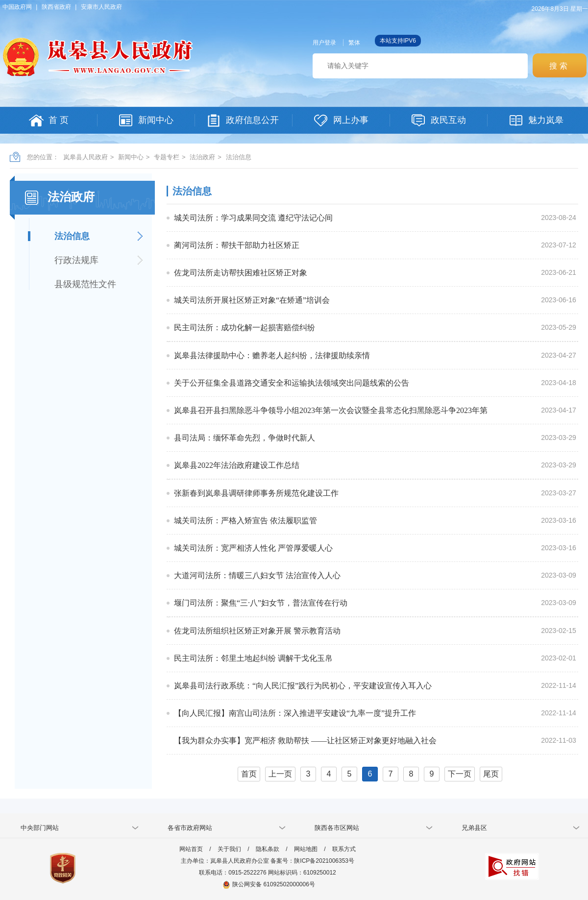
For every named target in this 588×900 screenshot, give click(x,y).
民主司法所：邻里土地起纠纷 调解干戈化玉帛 (253, 658)
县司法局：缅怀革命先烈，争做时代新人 (245, 438)
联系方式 (344, 849)
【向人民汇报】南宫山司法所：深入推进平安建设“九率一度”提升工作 (295, 713)
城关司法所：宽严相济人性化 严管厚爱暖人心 (253, 548)
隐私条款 (268, 849)
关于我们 (229, 849)
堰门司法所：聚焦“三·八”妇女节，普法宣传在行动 (261, 603)
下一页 (460, 774)
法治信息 (239, 157)
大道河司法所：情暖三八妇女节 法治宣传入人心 (257, 575)
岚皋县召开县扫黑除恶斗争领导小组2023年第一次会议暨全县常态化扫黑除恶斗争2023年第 (331, 410)
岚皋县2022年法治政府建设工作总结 (237, 465)
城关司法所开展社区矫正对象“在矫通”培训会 (252, 300)
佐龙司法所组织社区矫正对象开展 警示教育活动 (257, 631)
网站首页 (191, 849)
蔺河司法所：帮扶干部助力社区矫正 (237, 245)
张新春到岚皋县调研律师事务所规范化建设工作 (256, 493)
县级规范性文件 (85, 284)
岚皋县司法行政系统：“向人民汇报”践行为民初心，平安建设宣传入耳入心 (303, 686)
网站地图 (306, 849)
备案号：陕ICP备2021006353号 (312, 861)
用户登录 (324, 43)
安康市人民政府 (101, 7)
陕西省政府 (56, 7)
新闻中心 (131, 157)
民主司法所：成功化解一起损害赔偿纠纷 (245, 328)
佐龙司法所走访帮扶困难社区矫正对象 (241, 273)
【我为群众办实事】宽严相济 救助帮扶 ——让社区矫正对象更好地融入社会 (305, 741)
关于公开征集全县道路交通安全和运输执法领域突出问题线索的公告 (292, 383)
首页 (249, 774)
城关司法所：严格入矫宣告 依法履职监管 (245, 521)
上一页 (280, 774)
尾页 (491, 774)
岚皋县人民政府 (86, 157)
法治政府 (202, 157)
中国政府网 (17, 7)
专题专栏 (167, 157)
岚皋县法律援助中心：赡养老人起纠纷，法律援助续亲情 (272, 355)
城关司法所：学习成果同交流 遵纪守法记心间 (253, 218)
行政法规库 (76, 260)
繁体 (354, 43)
